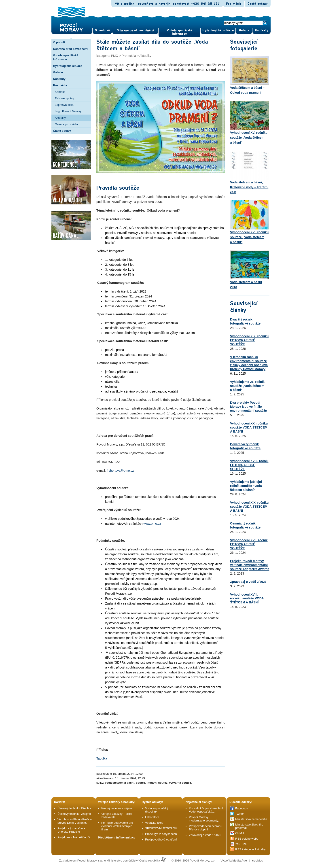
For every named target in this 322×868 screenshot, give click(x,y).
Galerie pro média (66, 124)
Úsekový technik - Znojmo (74, 814)
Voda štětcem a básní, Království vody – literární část (250, 172)
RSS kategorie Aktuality (250, 849)
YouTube (241, 844)
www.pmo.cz (152, 524)
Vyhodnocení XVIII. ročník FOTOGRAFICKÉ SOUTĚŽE (249, 465)
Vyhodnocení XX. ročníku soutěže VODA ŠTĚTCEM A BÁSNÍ (249, 427)
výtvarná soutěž (180, 783)
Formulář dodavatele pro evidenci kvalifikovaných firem (117, 826)
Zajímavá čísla (64, 105)
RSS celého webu (247, 839)
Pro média (234, 4)
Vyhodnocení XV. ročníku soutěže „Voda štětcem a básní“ (250, 123)
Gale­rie (244, 30)
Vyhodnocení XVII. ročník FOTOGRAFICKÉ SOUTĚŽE (249, 544)
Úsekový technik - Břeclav (74, 808)
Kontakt (60, 92)
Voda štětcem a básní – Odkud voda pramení (250, 75)
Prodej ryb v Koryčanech (161, 834)
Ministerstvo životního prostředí (249, 826)
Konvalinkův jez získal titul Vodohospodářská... (206, 810)
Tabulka (102, 758)
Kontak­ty (262, 30)
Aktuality (60, 118)
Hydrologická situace (218, 30)
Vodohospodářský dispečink (157, 810)
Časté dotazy (258, 4)
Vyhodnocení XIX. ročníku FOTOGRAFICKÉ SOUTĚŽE (249, 340)
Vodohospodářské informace (180, 32)
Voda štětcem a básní (120, 783)
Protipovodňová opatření (161, 839)
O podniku (60, 42)
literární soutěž (157, 783)
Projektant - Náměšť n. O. (74, 837)
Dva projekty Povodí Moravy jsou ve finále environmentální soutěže (248, 407)
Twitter (239, 814)
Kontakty (59, 79)
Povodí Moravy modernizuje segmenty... (205, 819)
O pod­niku (102, 30)
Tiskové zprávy (64, 98)
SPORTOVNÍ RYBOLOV (161, 828)
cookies (258, 861)
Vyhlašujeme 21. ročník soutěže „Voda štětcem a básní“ (247, 386)
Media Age (240, 861)
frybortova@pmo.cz (120, 471)
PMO (114, 56)
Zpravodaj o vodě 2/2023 (249, 582)
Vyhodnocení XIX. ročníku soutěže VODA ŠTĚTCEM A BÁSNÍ (249, 507)
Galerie (58, 72)
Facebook (242, 808)
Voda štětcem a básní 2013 (250, 270)
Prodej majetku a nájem (117, 808)
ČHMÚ (240, 833)
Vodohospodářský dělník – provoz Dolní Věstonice (75, 821)
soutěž (141, 783)
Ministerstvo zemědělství (251, 819)
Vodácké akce (154, 823)
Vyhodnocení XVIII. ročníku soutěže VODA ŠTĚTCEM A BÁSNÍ (247, 598)
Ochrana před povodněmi (71, 49)
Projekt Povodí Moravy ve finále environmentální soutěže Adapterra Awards (250, 565)
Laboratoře (152, 817)
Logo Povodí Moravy (68, 111)
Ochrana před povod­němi (135, 30)
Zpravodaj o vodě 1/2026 (205, 835)
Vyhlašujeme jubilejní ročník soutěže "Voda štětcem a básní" (246, 486)
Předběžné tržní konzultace (117, 837)
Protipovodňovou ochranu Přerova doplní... (205, 828)
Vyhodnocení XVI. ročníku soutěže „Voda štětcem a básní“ (250, 222)
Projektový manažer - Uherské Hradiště (71, 830)
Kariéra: (60, 802)
